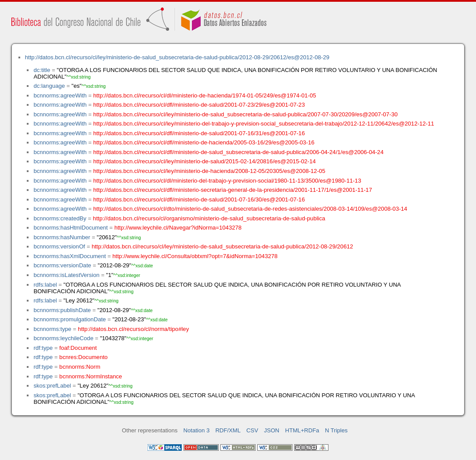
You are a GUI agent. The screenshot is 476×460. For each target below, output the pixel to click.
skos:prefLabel (52, 386)
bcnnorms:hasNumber (62, 237)
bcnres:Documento (83, 357)
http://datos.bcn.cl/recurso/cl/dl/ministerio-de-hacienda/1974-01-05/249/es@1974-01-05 (204, 95)
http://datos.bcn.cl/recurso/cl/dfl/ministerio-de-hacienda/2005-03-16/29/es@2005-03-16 (204, 142)
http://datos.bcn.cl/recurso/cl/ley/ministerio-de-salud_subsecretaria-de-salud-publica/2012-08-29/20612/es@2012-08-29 (177, 57)
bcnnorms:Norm (80, 367)
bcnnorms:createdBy (60, 218)
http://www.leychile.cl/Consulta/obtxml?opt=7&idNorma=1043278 (195, 256)
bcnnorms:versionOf (59, 246)
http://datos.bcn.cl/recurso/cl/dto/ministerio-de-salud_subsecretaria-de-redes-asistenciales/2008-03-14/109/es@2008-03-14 (250, 209)
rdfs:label (45, 285)
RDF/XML (228, 430)
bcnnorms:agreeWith (60, 95)
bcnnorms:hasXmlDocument (70, 256)
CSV (252, 430)
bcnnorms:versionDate (62, 265)
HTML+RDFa (302, 430)
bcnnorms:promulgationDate (70, 319)
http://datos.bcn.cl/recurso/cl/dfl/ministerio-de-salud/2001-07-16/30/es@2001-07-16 (199, 199)
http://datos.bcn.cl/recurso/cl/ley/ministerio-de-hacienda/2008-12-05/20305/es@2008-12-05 (209, 171)
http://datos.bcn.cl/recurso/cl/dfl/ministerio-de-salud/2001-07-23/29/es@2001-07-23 (199, 105)
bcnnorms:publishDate (62, 310)
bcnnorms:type (52, 329)
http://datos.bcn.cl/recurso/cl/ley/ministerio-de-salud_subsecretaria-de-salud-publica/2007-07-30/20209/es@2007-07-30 (245, 114)
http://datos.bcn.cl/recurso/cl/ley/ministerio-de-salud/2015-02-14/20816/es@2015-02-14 (204, 161)
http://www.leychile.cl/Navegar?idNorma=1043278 (178, 228)
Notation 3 (197, 430)
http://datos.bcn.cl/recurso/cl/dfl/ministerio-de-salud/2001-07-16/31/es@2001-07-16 (199, 133)
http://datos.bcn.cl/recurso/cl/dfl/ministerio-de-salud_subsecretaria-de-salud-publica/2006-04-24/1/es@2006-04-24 (238, 152)
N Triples (336, 430)
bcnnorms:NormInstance (91, 376)
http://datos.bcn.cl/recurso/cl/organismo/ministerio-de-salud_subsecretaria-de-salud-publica (209, 218)
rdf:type (43, 348)
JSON (272, 430)
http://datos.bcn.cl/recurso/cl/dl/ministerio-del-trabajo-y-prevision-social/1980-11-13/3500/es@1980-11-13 (227, 181)
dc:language (49, 86)
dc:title (42, 70)
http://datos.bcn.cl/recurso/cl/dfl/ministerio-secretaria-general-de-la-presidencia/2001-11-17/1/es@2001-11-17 (233, 190)
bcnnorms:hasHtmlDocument (70, 228)
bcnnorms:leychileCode (63, 338)
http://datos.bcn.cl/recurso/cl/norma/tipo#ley (133, 329)
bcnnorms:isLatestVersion (66, 275)
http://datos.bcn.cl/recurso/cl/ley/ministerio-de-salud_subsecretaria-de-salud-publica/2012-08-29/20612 (222, 246)
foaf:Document (78, 348)
